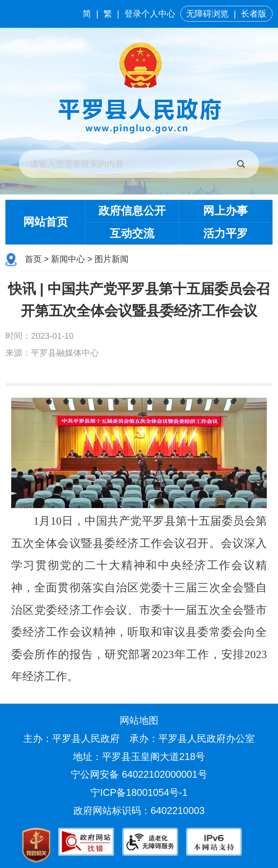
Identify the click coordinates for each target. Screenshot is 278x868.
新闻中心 (68, 259)
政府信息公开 (132, 211)
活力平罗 (225, 233)
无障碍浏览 (207, 14)
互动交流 (132, 233)
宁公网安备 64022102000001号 (139, 774)
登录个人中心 (150, 14)
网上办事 (225, 211)
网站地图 (139, 720)
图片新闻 (112, 259)
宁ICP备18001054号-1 (140, 792)
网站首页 (46, 222)
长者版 (254, 14)
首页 (33, 259)
